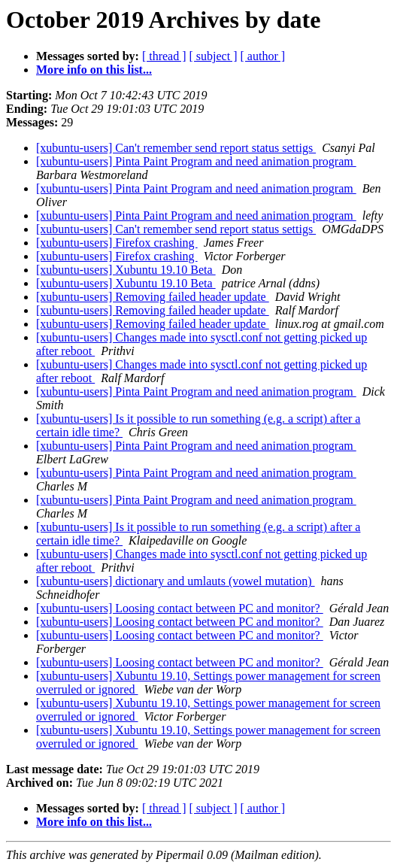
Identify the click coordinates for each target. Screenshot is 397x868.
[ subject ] (214, 56)
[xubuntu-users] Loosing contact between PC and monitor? (180, 608)
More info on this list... (94, 70)
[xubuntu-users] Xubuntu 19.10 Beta (126, 270)
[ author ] (263, 56)
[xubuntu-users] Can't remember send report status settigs (176, 148)
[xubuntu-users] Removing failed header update (153, 297)
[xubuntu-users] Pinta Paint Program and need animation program (196, 161)
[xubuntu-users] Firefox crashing (117, 243)
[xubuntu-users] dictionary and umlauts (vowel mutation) (176, 581)
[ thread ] (164, 56)
